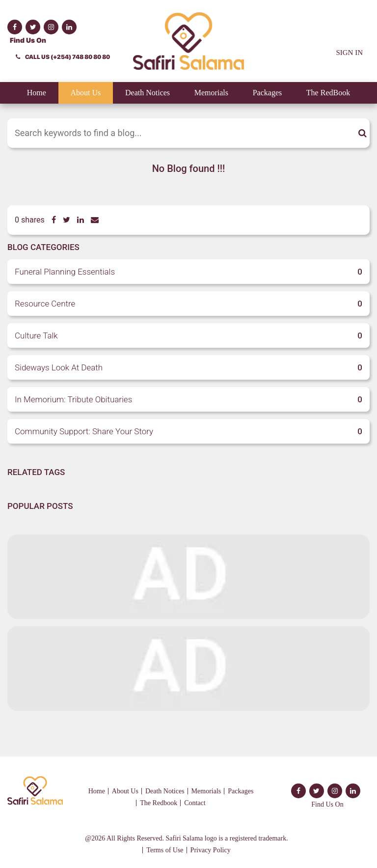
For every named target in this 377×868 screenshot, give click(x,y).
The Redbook (159, 803)
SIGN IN (349, 53)
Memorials (211, 93)
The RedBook (328, 93)
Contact (195, 803)
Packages (268, 93)
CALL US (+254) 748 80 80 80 (63, 57)
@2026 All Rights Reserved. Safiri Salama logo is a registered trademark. (186, 838)
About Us (86, 93)
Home (37, 93)
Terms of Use (165, 850)
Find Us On (28, 40)
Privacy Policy (211, 850)
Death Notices (148, 93)
